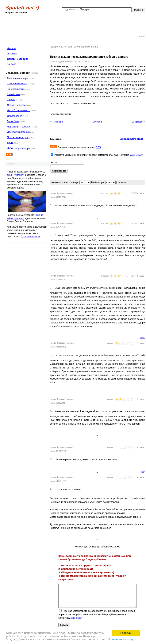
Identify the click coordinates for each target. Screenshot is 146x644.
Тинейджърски (15, 89)
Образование (15, 116)
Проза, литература (18, 137)
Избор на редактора (19, 148)
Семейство (13, 94)
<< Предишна (57, 122)
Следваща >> (138, 122)
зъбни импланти (15, 175)
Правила (12, 54)
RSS (98, 147)
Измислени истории (18, 132)
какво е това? (136, 155)
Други (10, 143)
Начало (11, 48)
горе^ (142, 338)
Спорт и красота (16, 105)
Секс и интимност (17, 83)
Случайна (98, 122)
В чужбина (13, 121)
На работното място (19, 110)
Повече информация (122, 640)
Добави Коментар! (132, 139)
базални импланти (31, 237)
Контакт (12, 64)
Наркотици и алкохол (19, 127)
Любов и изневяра (17, 78)
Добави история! (17, 59)
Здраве (11, 100)
